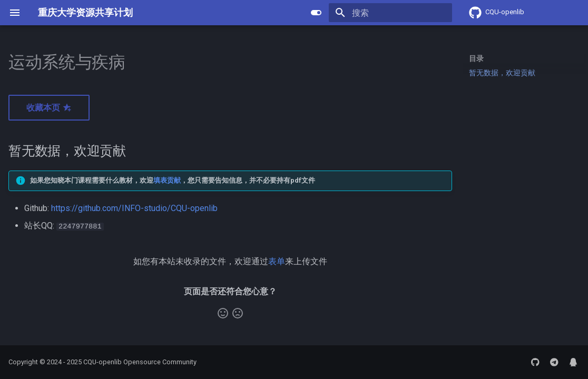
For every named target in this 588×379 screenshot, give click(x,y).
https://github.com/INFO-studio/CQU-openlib (134, 208)
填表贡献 (167, 180)
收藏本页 (49, 108)
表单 (277, 261)
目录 (476, 58)
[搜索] (390, 13)
